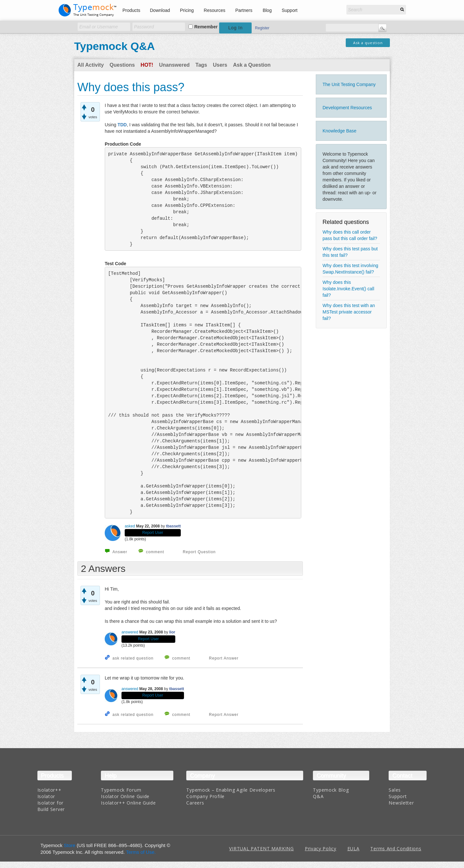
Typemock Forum (121, 790)
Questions (122, 65)
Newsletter (401, 803)
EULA (353, 849)
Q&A (318, 796)
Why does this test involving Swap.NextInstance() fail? (350, 269)
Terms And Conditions (396, 849)
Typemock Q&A (115, 46)
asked (130, 526)
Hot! (147, 65)
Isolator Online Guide (125, 796)
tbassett (173, 526)
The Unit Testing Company (349, 84)
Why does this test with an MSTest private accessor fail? (349, 312)
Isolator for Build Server (51, 806)
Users (220, 65)
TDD (122, 125)
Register (262, 28)
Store (70, 845)
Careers (195, 803)
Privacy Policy (321, 849)
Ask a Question (252, 65)
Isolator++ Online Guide (128, 803)
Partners (244, 10)
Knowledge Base (339, 131)
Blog (267, 10)
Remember (206, 27)
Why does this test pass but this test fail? (350, 252)
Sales (395, 790)
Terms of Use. (141, 852)
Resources (214, 10)
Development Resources (347, 108)
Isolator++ (49, 790)
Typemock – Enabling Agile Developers (231, 790)
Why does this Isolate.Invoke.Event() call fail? (348, 289)
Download (160, 10)
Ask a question (368, 43)
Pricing (187, 10)
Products (131, 10)
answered (130, 632)
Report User (153, 533)
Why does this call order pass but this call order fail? (350, 235)
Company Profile (205, 796)
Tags (201, 65)
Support (290, 10)
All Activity (91, 65)
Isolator (46, 796)
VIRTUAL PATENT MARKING (261, 849)
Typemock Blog (331, 790)
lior (172, 632)
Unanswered (174, 65)
